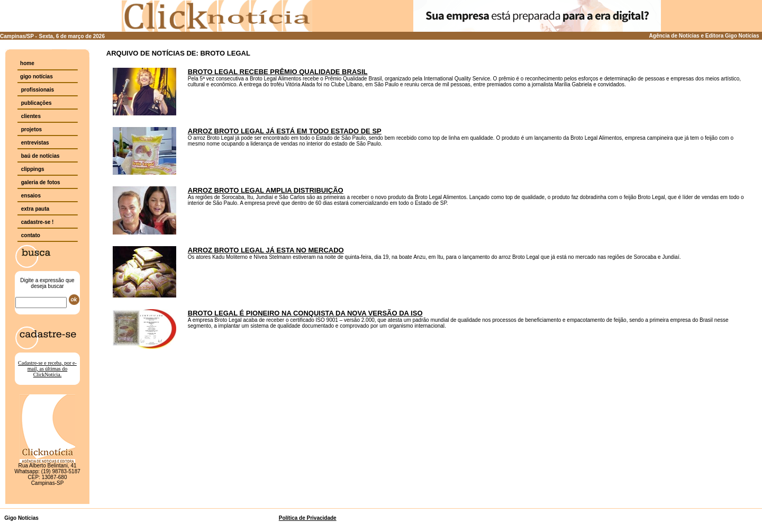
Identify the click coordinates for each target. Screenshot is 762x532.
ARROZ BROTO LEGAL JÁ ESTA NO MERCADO (266, 250)
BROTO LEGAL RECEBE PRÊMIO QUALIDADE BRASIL (278, 72)
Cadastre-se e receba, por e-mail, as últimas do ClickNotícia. (47, 369)
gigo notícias (37, 76)
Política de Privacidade (308, 518)
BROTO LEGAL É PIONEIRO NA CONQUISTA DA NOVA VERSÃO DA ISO (305, 313)
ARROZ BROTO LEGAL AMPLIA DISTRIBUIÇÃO (266, 190)
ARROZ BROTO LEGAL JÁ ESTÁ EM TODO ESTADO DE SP (285, 131)
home (27, 63)
